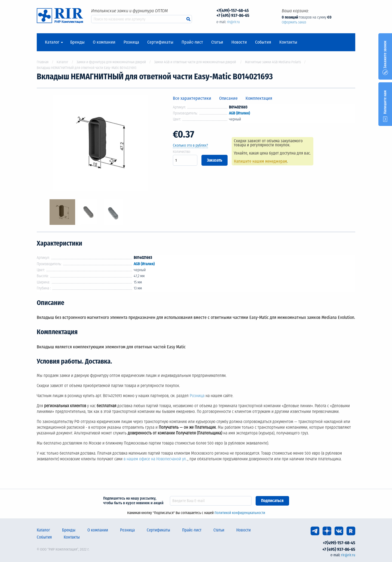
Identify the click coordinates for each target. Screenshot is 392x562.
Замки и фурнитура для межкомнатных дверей (111, 62)
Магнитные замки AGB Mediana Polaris (273, 62)
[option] (101, 144)
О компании (104, 42)
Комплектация (259, 98)
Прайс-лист (192, 42)
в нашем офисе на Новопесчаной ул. (155, 459)
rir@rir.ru (233, 22)
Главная (43, 62)
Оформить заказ (294, 22)
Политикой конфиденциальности (240, 513)
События (263, 42)
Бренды (77, 42)
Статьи (217, 42)
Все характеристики (192, 98)
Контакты (288, 42)
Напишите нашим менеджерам (260, 161)
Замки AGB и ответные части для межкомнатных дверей (195, 62)
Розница (131, 42)
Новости (239, 42)
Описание (228, 98)
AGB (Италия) (239, 113)
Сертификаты (160, 42)
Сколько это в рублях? (190, 145)
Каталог (52, 42)
